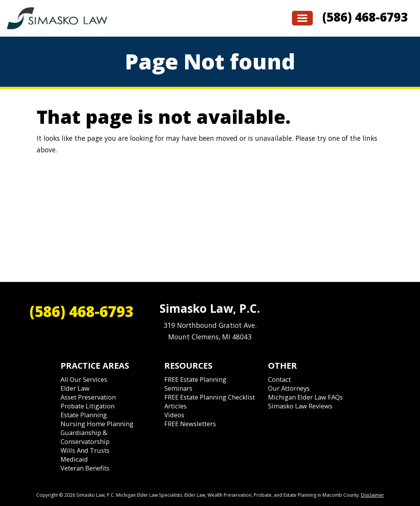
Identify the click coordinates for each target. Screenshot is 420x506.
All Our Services (84, 379)
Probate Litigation (88, 406)
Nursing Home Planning (97, 424)
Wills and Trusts (85, 450)
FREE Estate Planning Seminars (195, 384)
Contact (279, 379)
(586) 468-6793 (365, 17)
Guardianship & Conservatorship (85, 437)
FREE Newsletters (190, 424)
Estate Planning (84, 415)
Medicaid (74, 459)
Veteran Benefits (85, 468)
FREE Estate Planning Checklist (210, 397)
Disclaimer (373, 495)
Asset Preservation (88, 397)
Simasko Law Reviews (300, 406)
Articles (175, 406)
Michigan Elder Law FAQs (305, 397)
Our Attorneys (289, 388)
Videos (174, 415)
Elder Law (75, 388)
